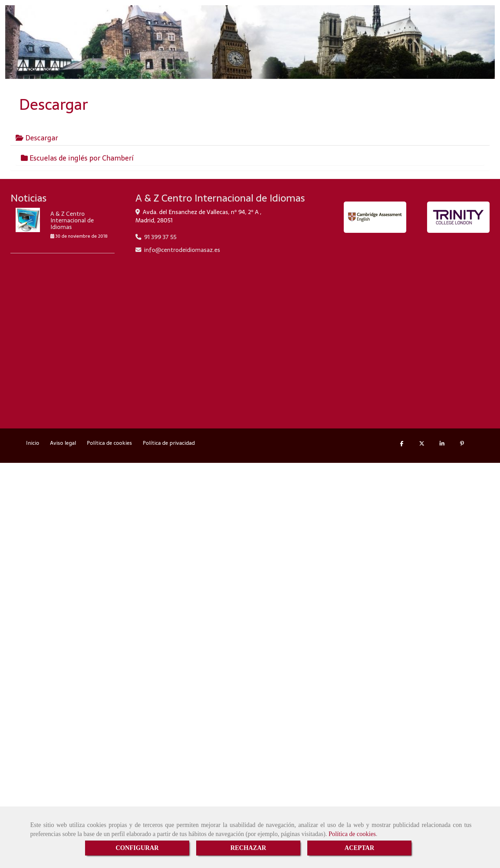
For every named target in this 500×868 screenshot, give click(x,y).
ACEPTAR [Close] (359, 848)
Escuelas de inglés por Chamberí (77, 158)
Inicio (33, 443)
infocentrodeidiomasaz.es (182, 250)
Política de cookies (352, 834)
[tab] (250, 138)
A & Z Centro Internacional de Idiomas (72, 220)
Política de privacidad (169, 443)
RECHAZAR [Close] (248, 848)
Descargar (37, 138)
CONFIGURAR (137, 848)
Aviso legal (63, 443)
